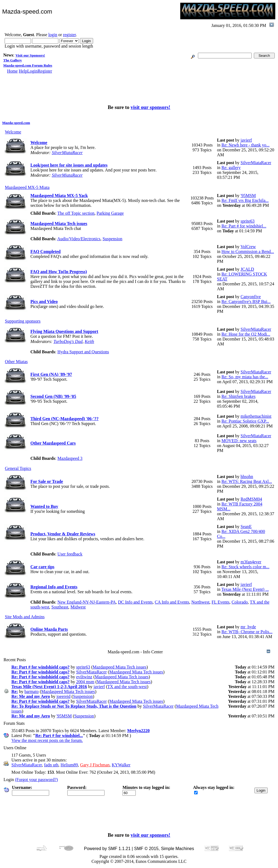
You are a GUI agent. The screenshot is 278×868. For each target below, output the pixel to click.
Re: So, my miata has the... (245, 377)
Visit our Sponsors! (30, 55)
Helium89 (69, 765)
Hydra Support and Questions (83, 352)
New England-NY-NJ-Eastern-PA (87, 602)
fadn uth (51, 765)
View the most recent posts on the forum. (47, 740)
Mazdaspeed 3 (70, 458)
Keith (89, 341)
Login (32, 71)
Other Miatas (16, 362)
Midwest (78, 607)
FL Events (220, 602)
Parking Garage (110, 213)
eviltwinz (84, 677)
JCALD (247, 269)
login (53, 35)
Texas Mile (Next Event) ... (245, 589)
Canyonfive (251, 297)
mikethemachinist (256, 416)
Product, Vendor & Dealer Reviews (63, 534)
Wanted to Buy (44, 506)
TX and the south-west (127, 687)
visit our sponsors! (150, 107)
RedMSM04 (251, 499)
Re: (15, 691)
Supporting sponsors (23, 321)
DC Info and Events (135, 602)
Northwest (200, 602)
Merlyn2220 (139, 731)
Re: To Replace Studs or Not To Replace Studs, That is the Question (74, 706)
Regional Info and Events (54, 587)
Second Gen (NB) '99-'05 (53, 396)
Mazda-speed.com (16, 123)
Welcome (13, 132)
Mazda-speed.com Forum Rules (28, 65)
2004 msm (85, 682)
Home (12, 71)
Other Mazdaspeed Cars (53, 443)
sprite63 (248, 221)
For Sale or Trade (47, 481)
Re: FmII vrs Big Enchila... (245, 200)
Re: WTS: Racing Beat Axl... (247, 481)
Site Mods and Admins (25, 617)
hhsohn (247, 477)
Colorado (240, 602)
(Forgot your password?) (36, 780)
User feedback (70, 554)
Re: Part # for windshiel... (244, 226)
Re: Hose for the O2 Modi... (246, 334)
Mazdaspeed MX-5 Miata (27, 187)
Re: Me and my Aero (31, 696)
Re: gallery (231, 168)
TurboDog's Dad (68, 341)
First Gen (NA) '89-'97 (51, 374)
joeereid (64, 696)
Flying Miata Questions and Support (64, 331)
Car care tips (42, 567)
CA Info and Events (172, 602)
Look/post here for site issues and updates (69, 165)
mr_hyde (248, 627)
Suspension (113, 239)
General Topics (18, 468)
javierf (246, 140)
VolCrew (248, 247)
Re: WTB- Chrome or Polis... (247, 632)
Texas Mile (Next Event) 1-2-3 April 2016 (49, 687)
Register (45, 71)
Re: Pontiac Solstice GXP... (245, 421)
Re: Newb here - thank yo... (246, 145)
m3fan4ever (251, 562)
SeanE (246, 527)
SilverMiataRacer (67, 153)
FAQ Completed (45, 252)
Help (23, 71)
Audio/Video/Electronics (79, 239)
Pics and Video (44, 302)
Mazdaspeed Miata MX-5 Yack (59, 196)
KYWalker (121, 765)
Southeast (60, 607)
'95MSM (248, 196)
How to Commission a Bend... (248, 252)
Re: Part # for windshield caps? (40, 667)
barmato (31, 691)
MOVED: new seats (239, 441)
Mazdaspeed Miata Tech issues (59, 224)
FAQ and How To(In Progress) (59, 272)
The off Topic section (76, 213)
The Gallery (12, 60)
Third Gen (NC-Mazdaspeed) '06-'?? (64, 419)
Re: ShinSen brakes (238, 396)
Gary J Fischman (95, 765)
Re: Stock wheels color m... (245, 567)
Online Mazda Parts (49, 629)
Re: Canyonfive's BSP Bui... (246, 302)
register (69, 35)
